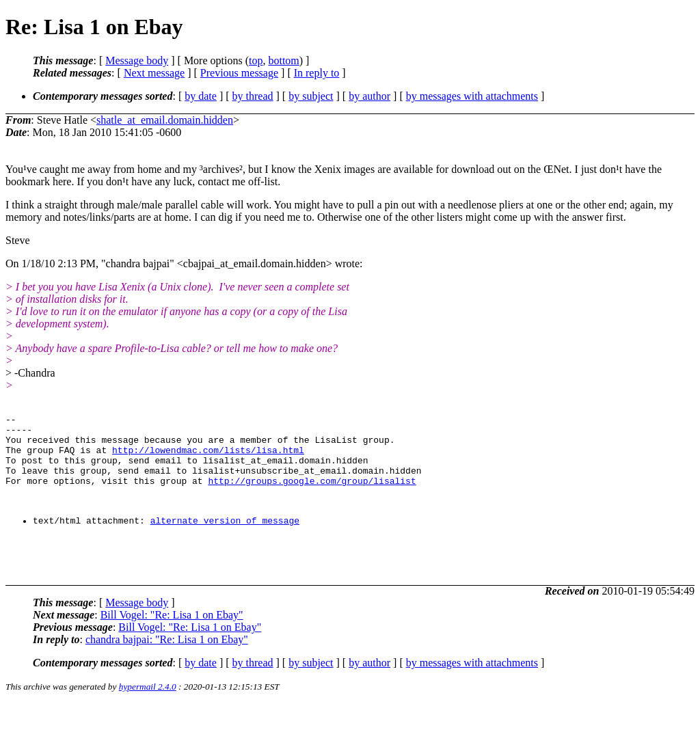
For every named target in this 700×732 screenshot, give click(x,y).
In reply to (317, 73)
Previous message (239, 73)
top (256, 60)
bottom (283, 60)
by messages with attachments (472, 96)
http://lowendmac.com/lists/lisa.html (208, 458)
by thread (253, 96)
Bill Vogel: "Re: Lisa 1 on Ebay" (172, 643)
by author (369, 96)
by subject (311, 96)
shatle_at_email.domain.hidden (165, 120)
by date (201, 96)
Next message (154, 73)
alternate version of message (225, 541)
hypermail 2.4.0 (148, 715)
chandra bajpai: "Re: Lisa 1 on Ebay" (167, 668)
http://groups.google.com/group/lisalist (312, 495)
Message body (137, 60)
